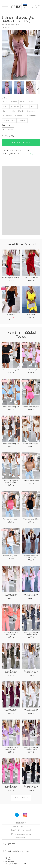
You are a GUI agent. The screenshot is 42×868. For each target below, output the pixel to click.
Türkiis (21, 111)
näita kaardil (21, 864)
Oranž (30, 102)
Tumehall (19, 116)
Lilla (13, 111)
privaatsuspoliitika (21, 834)
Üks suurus (8, 130)
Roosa (34, 107)
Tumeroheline (9, 121)
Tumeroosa (31, 116)
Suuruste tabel (21, 826)
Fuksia (6, 111)
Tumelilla (22, 121)
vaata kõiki (21, 798)
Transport (21, 823)
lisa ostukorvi (21, 143)
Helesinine (7, 116)
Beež (5, 102)
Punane (14, 102)
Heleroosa (31, 111)
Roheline (15, 107)
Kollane (25, 107)
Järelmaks (21, 838)
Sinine (6, 107)
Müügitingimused (21, 830)
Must (22, 102)
